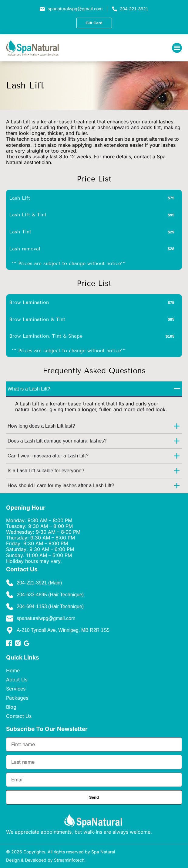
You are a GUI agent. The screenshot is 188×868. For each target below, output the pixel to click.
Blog (11, 707)
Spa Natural (103, 852)
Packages (17, 698)
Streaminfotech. (70, 860)
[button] (177, 48)
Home (13, 670)
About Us (17, 680)
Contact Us (19, 716)
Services (16, 689)
